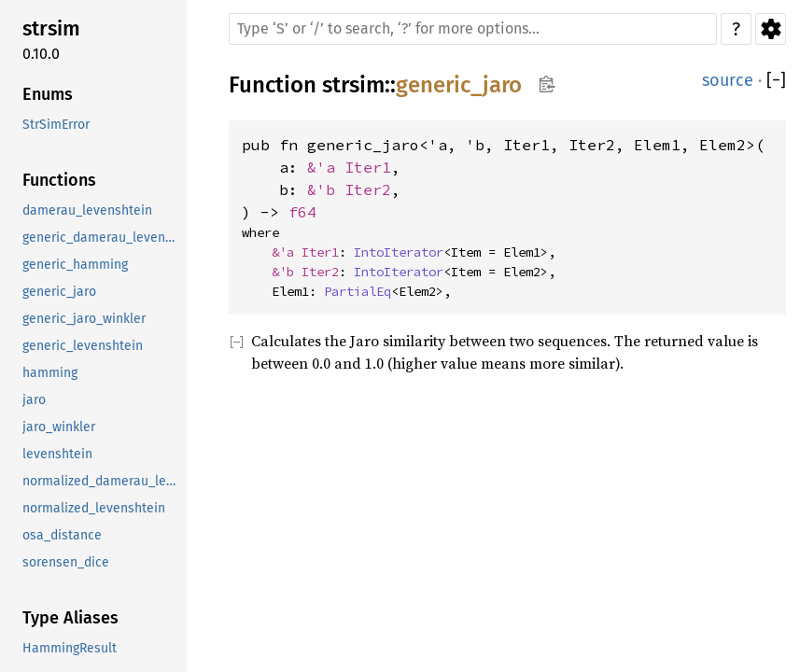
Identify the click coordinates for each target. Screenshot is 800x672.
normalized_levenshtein (94, 508)
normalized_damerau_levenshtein (103, 481)
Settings (771, 29)
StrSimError (56, 125)
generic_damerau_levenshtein (103, 238)
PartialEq (358, 291)
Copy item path (547, 84)
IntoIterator (399, 252)
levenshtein (57, 454)
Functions (59, 180)
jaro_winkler (59, 427)
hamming (50, 373)
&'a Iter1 (349, 167)
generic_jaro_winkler (84, 319)
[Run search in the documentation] (473, 29)
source (728, 80)
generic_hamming (75, 265)
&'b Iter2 (349, 189)
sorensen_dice (66, 562)
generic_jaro (59, 292)
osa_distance (62, 535)
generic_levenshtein (83, 346)
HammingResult (70, 648)
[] (776, 81)
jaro (34, 400)
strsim (51, 28)
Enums (48, 94)
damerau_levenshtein (87, 210)
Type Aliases (70, 618)
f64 (302, 212)
